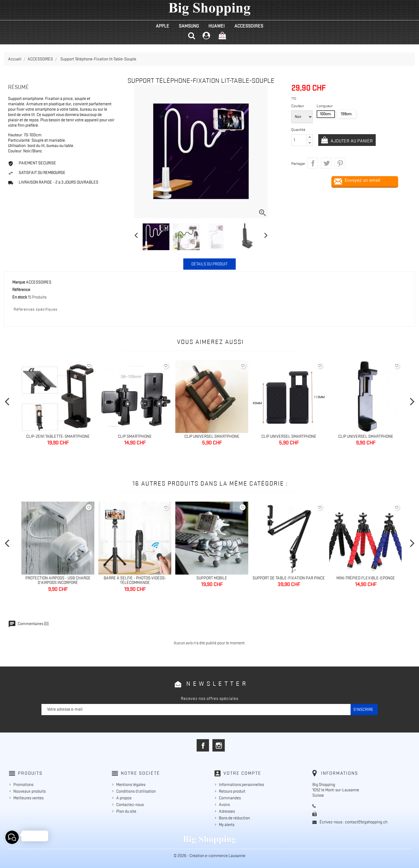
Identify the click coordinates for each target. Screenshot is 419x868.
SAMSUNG (189, 26)
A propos (124, 798)
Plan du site (126, 811)
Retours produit (232, 791)
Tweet (326, 163)
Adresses (227, 811)
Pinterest (340, 163)
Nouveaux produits (30, 791)
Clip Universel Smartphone (212, 436)
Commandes (230, 798)
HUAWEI (217, 26)
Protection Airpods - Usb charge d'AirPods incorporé (58, 580)
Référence (21, 290)
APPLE (162, 26)
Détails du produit (210, 264)
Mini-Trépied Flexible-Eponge (366, 578)
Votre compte (242, 773)
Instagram (219, 745)
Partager (313, 163)
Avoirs (224, 805)
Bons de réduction (234, 818)
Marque (19, 282)
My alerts (227, 825)
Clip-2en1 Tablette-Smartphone (58, 436)
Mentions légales (131, 785)
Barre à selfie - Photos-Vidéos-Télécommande (135, 580)
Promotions (23, 785)
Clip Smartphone (135, 436)
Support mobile (212, 578)
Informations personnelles (241, 785)
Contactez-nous (130, 805)
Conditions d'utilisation (136, 791)
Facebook (203, 745)
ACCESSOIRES (249, 26)
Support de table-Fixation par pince (289, 578)
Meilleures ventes (28, 798)
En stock (20, 297)
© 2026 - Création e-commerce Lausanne (210, 856)
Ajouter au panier (351, 141)
